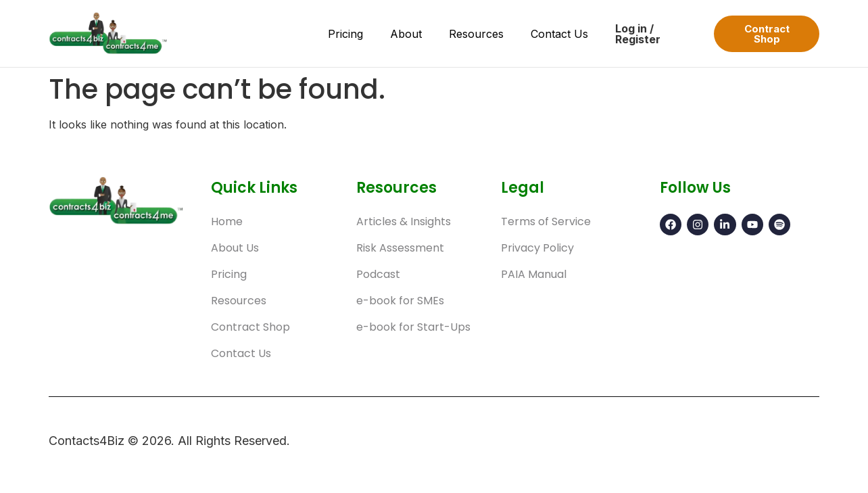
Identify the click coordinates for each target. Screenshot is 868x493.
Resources (476, 34)
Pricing (345, 34)
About (406, 34)
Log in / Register (638, 34)
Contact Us (559, 34)
